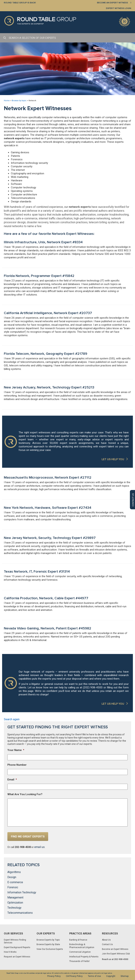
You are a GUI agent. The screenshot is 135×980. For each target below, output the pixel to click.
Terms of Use (94, 976)
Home (7, 101)
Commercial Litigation (80, 952)
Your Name (16, 750)
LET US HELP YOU (113, 459)
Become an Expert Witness (115, 949)
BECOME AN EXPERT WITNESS (112, 3)
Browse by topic (19, 101)
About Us (106, 940)
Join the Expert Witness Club (116, 954)
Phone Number (17, 765)
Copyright (111, 976)
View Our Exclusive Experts (50, 949)
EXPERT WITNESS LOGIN (119, 8)
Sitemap (125, 976)
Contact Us (107, 944)
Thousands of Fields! (79, 961)
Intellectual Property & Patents (84, 957)
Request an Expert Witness (17, 957)
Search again (12, 719)
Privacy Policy (54, 976)
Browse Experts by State (48, 944)
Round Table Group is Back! (20, 3)
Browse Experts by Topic (48, 940)
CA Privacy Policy (74, 976)
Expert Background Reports (17, 947)
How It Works (10, 952)
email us (39, 847)
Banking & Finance (78, 940)
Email (12, 780)
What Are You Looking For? (25, 794)
